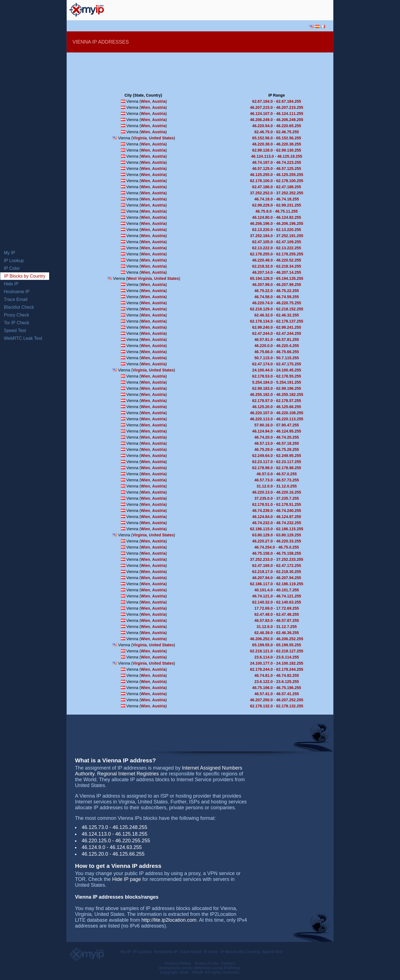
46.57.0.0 (264, 474)
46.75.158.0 (262, 553)
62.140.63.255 (289, 602)
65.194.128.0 (261, 278)
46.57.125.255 (289, 169)
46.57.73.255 (287, 480)
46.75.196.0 (262, 688)
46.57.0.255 (286, 474)
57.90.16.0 (264, 425)
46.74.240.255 (289, 511)
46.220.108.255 (290, 413)
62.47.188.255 (289, 187)
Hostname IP (17, 292)
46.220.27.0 (262, 541)
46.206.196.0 (261, 223)
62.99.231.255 (289, 205)
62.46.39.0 (264, 633)
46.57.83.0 (264, 620)
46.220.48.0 (262, 260)
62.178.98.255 (289, 468)
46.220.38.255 (289, 144)
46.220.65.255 (289, 126)
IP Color (12, 268)
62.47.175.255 (289, 364)
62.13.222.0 (262, 248)
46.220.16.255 (289, 492)
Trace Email (16, 299)
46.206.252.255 (290, 639)
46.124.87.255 (289, 517)
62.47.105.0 (262, 242)
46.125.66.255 (289, 407)
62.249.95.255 (289, 456)
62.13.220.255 (289, 230)
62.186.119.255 (290, 584)
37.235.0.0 (264, 498)
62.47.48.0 (264, 614)
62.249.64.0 (262, 456)
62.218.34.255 (289, 266)
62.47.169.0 (262, 566)
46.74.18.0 (264, 199)
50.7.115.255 (287, 358)
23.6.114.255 (287, 657)
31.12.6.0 (264, 627)
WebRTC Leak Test (23, 338)
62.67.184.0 (262, 101)
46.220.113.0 (261, 419)
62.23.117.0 (262, 462)
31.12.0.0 (264, 486)
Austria (159, 101)
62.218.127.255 (290, 651)
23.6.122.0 (264, 682)
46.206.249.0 (261, 120)
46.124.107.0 (261, 114)
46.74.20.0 (264, 437)
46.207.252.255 (290, 700)
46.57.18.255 (287, 443)
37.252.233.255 (290, 559)
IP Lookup (14, 261)
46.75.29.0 (264, 449)
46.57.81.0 (264, 340)
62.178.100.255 (290, 181)
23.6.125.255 (287, 682)
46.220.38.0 (262, 144)
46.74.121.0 (262, 596)
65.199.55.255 (289, 645)
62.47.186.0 (262, 187)
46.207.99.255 (289, 285)
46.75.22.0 (264, 291)
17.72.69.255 (287, 608)
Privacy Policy (178, 963)
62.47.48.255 (287, 614)
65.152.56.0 (262, 138)
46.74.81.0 (264, 675)
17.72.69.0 (264, 608)
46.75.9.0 (264, 211)
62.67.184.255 (289, 101)
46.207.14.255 (289, 272)
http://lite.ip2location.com (169, 920)
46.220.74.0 (262, 303)
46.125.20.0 (262, 407)
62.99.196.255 (289, 388)
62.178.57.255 (289, 401)
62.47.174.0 (262, 364)
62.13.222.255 (289, 248)
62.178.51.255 (289, 504)
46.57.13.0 (264, 443)
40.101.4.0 (264, 590)
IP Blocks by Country (25, 276)
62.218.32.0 (262, 266)
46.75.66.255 (287, 352)
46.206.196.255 (290, 223)
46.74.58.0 (264, 297)
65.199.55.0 (262, 645)
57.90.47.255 (287, 425)
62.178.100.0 (261, 181)
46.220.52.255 (289, 260)
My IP (10, 253)
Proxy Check (17, 315)
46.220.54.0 (262, 126)
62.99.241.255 (289, 327)
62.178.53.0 (262, 376)
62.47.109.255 (289, 242)
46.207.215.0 (261, 107)
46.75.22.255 (287, 291)
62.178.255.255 (290, 254)
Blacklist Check (19, 307)
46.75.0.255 (289, 547)
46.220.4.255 (287, 346)
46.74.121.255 (289, 596)
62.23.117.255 (289, 462)
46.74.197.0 (262, 162)
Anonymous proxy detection (185, 968)
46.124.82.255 (289, 217)
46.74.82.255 (287, 675)
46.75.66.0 (264, 352)
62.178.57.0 (262, 401)
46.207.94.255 (289, 578)
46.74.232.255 (289, 523)
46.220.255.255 (133, 841)
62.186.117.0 (261, 584)
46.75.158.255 (289, 553)
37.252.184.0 (261, 236)
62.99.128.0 (262, 150)
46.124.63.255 (126, 847)
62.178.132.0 (261, 706)
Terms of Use (207, 963)
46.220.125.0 (96, 841)
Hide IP (11, 284)
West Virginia (140, 278)
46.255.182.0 (261, 394)
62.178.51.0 (262, 504)
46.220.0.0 (264, 346)
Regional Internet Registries (128, 774)
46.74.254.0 (265, 547)
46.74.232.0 (262, 523)
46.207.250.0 (261, 700)
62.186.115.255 (290, 529)
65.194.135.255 (290, 278)
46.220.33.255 (289, 541)
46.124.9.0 (93, 847)
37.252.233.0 (261, 559)
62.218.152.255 (290, 309)
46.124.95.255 (289, 431)
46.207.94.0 (262, 578)
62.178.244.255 (290, 669)
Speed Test (15, 331)
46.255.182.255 (290, 394)
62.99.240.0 (262, 327)
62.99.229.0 (262, 205)
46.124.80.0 (262, 217)
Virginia (140, 138)
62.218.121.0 (261, 651)
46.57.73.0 (264, 480)
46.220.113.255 (290, 419)
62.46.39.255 (287, 633)
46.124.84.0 (262, 517)
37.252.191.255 (290, 236)
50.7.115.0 (264, 358)
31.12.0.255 (286, 486)
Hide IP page (127, 879)
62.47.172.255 (289, 566)
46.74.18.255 (287, 199)
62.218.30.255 (289, 572)
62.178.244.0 (261, 669)
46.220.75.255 (289, 303)
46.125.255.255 (290, 175)
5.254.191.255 (289, 382)
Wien (145, 101)
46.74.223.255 (289, 162)
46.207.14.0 (262, 272)
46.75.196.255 (289, 688)
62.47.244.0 (262, 333)
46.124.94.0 (262, 431)
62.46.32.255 (287, 315)
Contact (228, 963)
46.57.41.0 (264, 694)
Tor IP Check (17, 323)
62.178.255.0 (261, 254)
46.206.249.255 (290, 120)
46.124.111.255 (290, 114)
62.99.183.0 (262, 388)
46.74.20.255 (287, 437)
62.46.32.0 (264, 315)
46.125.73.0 (95, 827)
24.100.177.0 (261, 663)
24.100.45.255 (289, 370)
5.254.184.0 (262, 382)
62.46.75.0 (264, 132)
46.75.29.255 (287, 449)
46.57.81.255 (287, 340)
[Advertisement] (266, 9)
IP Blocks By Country (240, 952)
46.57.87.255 (287, 620)
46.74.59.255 (287, 297)
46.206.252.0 (261, 639)
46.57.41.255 (287, 694)
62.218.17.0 (262, 572)
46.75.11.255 (286, 211)
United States (161, 138)
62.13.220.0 (262, 230)
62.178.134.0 (261, 321)
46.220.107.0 (261, 413)
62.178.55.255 (289, 376)
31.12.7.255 (286, 627)
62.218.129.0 (261, 309)
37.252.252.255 (290, 193)
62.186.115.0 (261, 529)
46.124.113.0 (262, 156)
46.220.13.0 (262, 492)
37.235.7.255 (287, 498)
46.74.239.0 (262, 511)
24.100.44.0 (262, 370)
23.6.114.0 (264, 657)
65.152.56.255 (289, 138)
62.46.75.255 (287, 132)
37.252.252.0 (261, 193)
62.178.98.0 (262, 468)
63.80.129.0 (262, 535)
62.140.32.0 (262, 602)
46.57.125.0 (262, 169)
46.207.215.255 (290, 107)
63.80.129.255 (289, 535)
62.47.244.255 (289, 333)
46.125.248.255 (130, 827)
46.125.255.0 (261, 175)
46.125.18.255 (290, 156)
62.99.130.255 (289, 150)
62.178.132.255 (290, 706)
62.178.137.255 (290, 321)
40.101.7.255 (287, 590)
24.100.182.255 (290, 663)
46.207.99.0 (262, 285)
